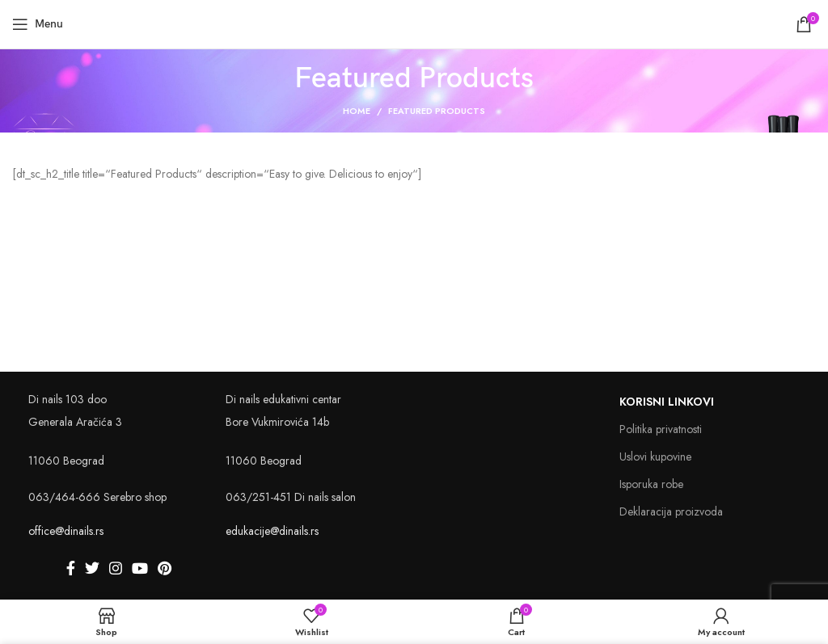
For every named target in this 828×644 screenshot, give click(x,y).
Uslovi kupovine (655, 457)
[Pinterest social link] (165, 568)
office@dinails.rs (66, 531)
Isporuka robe (651, 484)
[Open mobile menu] (38, 24)
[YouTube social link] (140, 568)
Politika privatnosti (661, 429)
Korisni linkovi (667, 402)
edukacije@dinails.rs (272, 531)
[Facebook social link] (71, 568)
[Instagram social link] (116, 568)
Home (357, 111)
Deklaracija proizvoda (671, 511)
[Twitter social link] (92, 568)
